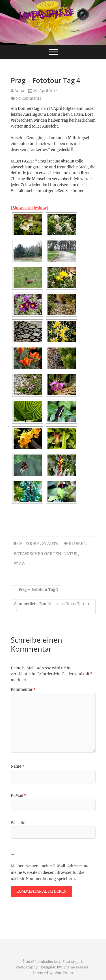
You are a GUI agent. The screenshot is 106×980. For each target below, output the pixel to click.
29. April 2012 (43, 91)
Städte (50, 544)
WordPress (64, 973)
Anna (17, 91)
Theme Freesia (76, 967)
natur (71, 554)
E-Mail (19, 796)
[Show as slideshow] (30, 208)
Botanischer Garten (37, 554)
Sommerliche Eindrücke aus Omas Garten (52, 607)
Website (18, 823)
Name (18, 766)
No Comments (28, 98)
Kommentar (23, 690)
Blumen (78, 544)
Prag (19, 564)
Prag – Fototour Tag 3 (36, 590)
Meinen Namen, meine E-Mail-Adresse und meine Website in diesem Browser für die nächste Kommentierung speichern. (50, 872)
